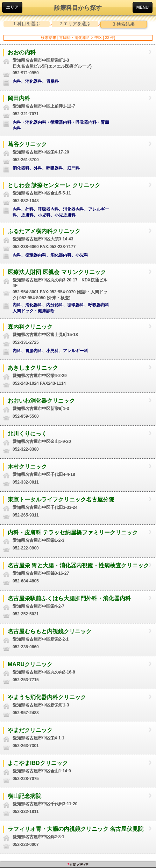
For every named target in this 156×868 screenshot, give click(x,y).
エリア (12, 7)
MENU (143, 7)
